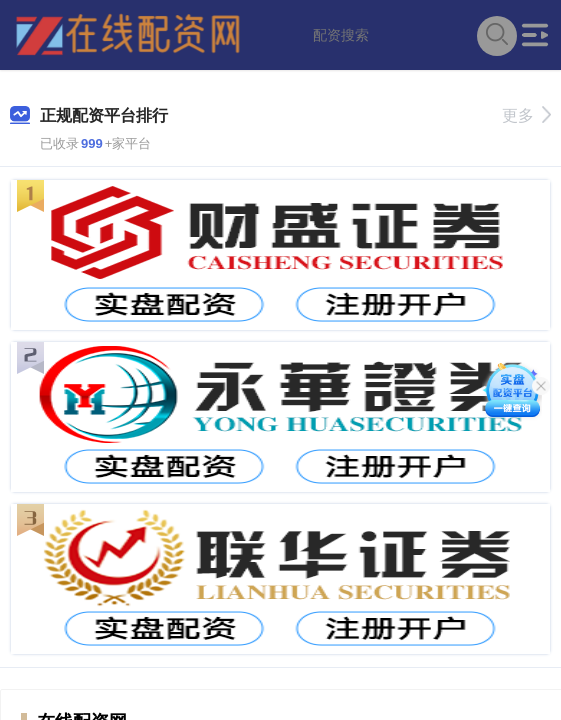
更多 (526, 115)
